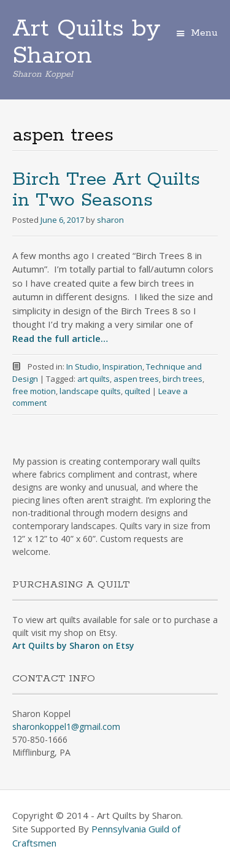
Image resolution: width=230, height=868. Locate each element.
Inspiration (122, 366)
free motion (34, 391)
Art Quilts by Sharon (86, 42)
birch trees (182, 379)
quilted (137, 391)
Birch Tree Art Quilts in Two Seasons (106, 190)
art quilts (94, 379)
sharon (110, 220)
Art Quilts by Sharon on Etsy (73, 645)
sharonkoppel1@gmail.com (66, 727)
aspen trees (136, 379)
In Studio (82, 366)
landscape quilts (90, 391)
